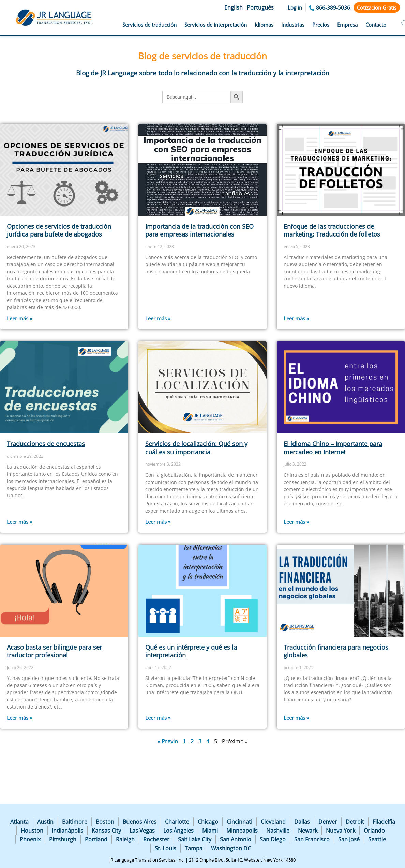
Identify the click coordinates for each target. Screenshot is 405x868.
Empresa (347, 25)
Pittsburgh (63, 839)
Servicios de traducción (149, 25)
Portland (96, 839)
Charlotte (177, 822)
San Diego (273, 839)
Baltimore (75, 822)
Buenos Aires (140, 822)
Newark (308, 831)
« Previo (168, 741)
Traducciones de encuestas (46, 444)
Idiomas (264, 25)
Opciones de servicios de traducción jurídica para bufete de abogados (59, 230)
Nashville (278, 831)
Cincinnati (239, 822)
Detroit (355, 822)
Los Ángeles (178, 831)
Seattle (377, 839)
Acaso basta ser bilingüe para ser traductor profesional (54, 651)
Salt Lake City (195, 839)
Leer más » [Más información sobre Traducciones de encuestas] (19, 522)
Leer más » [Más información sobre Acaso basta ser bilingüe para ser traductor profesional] (19, 718)
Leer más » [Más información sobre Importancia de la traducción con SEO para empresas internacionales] (158, 318)
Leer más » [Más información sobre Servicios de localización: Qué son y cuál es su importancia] (158, 522)
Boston (105, 822)
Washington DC (231, 848)
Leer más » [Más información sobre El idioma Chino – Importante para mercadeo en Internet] (296, 522)
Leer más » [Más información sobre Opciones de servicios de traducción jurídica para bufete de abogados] (19, 318)
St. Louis (166, 848)
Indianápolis (67, 831)
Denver (328, 822)
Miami (210, 831)
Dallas (302, 822)
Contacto (376, 25)
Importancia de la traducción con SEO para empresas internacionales (199, 230)
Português (260, 7)
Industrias (293, 25)
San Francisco (312, 839)
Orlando (374, 831)
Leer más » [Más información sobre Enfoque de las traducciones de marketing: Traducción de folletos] (296, 318)
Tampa (194, 848)
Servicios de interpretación (216, 25)
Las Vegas (142, 831)
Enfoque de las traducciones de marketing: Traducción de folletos (332, 230)
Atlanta (19, 822)
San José (349, 839)
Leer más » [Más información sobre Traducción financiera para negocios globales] (296, 718)
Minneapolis (242, 831)
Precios (321, 25)
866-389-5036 (333, 7)
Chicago (208, 822)
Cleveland (273, 822)
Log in (295, 7)
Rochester (156, 839)
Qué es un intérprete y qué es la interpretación (191, 651)
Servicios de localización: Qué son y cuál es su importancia (196, 448)
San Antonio (236, 839)
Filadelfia (384, 822)
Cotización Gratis (377, 7)
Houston (32, 831)
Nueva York (341, 831)
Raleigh (125, 839)
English (234, 7)
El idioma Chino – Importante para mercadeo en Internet (333, 448)
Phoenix (30, 839)
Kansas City (106, 831)
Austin (45, 822)
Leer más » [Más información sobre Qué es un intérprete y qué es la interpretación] (158, 718)
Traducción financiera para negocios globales (336, 651)
